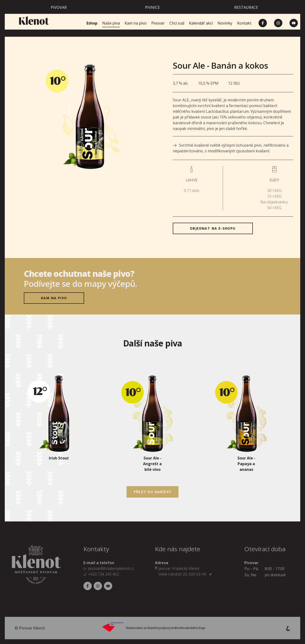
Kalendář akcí (201, 23)
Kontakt (244, 23)
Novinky (225, 23)
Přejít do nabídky (153, 492)
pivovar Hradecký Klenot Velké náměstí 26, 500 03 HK (185, 571)
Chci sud (177, 23)
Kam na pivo (136, 23)
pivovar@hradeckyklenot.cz (111, 568)
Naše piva (111, 23)
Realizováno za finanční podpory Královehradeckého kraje (166, 628)
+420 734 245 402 (104, 574)
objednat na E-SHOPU (213, 228)
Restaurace (246, 7)
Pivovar (59, 7)
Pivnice (152, 7)
